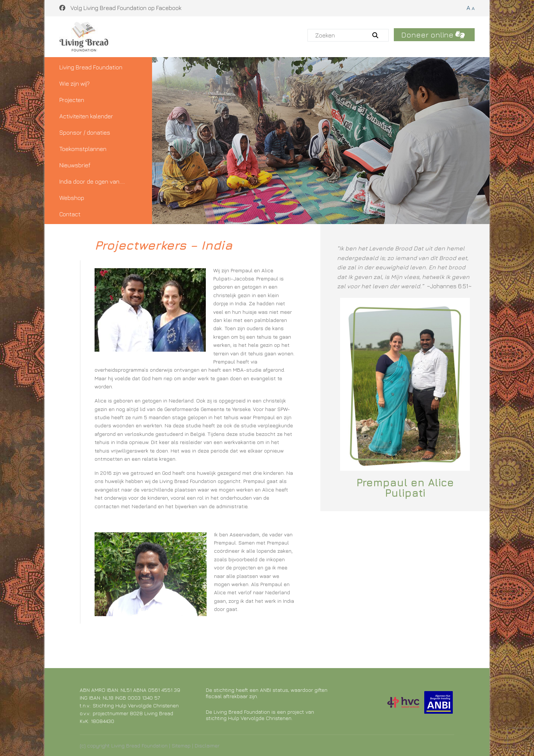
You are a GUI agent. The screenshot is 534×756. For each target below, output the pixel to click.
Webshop (72, 198)
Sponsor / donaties (85, 132)
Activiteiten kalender (86, 116)
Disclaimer (207, 745)
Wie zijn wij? (75, 83)
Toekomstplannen (83, 149)
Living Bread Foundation (91, 67)
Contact (70, 214)
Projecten (72, 100)
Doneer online (433, 35)
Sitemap (181, 745)
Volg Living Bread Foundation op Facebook (120, 8)
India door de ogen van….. (92, 181)
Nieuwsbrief (75, 165)
